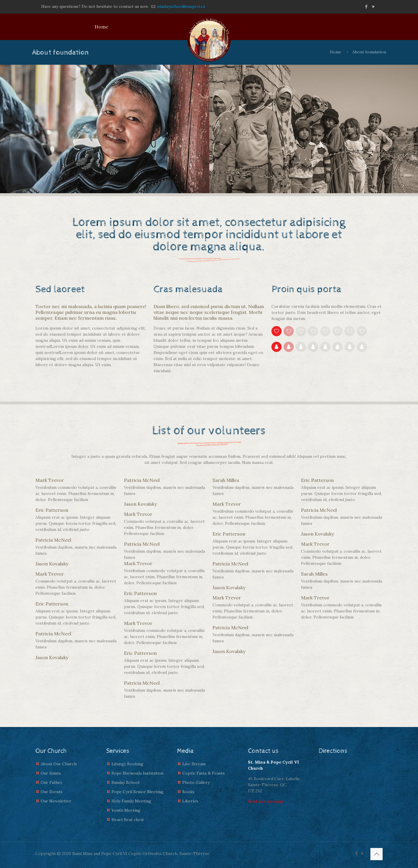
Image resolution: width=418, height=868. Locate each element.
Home (336, 52)
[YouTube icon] (373, 7)
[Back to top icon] (376, 854)
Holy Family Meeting (131, 801)
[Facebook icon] (366, 7)
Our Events (52, 792)
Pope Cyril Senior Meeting (137, 792)
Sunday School (125, 782)
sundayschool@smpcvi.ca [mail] (180, 6)
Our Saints (51, 773)
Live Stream (194, 764)
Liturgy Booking (127, 764)
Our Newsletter (56, 801)
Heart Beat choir (128, 820)
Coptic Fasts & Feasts (203, 773)
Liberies (190, 801)
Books (188, 792)
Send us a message (266, 801)
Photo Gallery (196, 782)
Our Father (52, 782)
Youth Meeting (126, 810)
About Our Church (59, 764)
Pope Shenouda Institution (137, 773)
